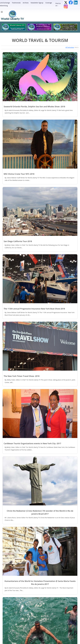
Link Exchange (5, 3)
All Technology (70, 47)
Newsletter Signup (37, 3)
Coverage (49, 3)
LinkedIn (76, 3)
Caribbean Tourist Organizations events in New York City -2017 (32, 443)
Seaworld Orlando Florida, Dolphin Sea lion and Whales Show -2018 (34, 107)
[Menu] (2, 12)
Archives (26, 3)
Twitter (66, 3)
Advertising (4, 6)
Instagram (66, 6)
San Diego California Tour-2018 (18, 241)
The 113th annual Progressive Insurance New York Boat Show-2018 (34, 309)
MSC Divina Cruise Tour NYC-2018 (19, 174)
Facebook (71, 3)
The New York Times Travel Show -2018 (22, 376)
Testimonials (16, 3)
